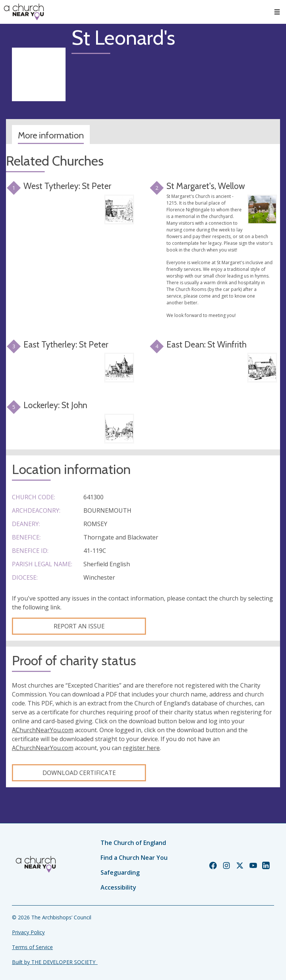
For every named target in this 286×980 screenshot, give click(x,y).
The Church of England (133, 843)
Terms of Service (32, 947)
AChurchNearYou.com (43, 730)
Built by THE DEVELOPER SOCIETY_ (55, 962)
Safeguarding (120, 872)
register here (141, 748)
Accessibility (118, 887)
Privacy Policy (28, 932)
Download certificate (79, 773)
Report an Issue (79, 626)
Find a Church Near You (134, 858)
